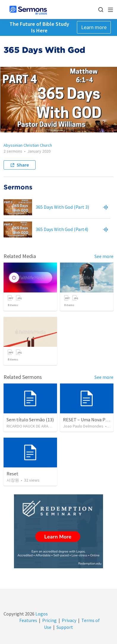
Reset (12, 474)
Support (65, 627)
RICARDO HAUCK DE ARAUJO (31, 426)
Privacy (69, 620)
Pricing (49, 620)
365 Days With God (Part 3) (62, 207)
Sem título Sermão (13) (30, 420)
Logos (41, 614)
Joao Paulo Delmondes (83, 426)
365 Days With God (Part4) (62, 229)
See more (104, 256)
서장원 (13, 480)
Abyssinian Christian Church (28, 145)
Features (28, 620)
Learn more (94, 27)
